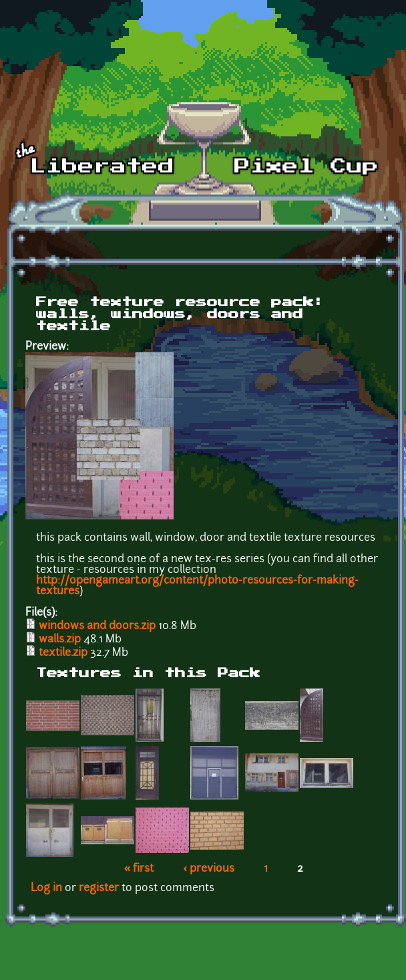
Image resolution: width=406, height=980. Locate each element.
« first (139, 869)
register (99, 888)
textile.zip (63, 653)
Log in (46, 888)
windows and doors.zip (97, 626)
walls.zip (60, 640)
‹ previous (209, 869)
